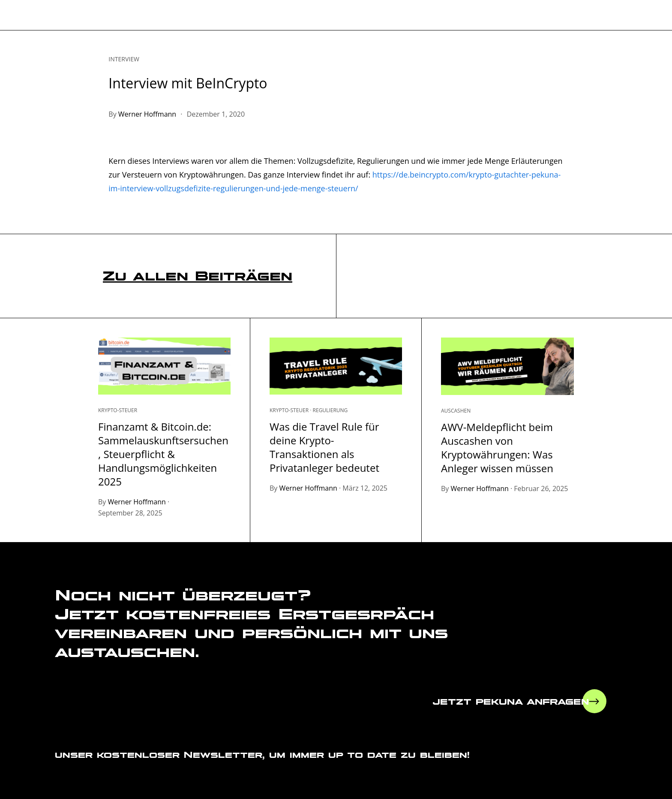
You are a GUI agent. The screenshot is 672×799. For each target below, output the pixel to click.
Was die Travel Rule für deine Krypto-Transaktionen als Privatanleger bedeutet (324, 447)
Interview (124, 59)
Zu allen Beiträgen (198, 276)
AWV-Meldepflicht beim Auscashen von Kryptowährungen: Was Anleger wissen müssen (497, 448)
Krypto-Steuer (118, 410)
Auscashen (456, 411)
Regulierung (330, 410)
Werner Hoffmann (147, 114)
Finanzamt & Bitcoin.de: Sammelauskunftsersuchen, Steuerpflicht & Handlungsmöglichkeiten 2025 (163, 454)
